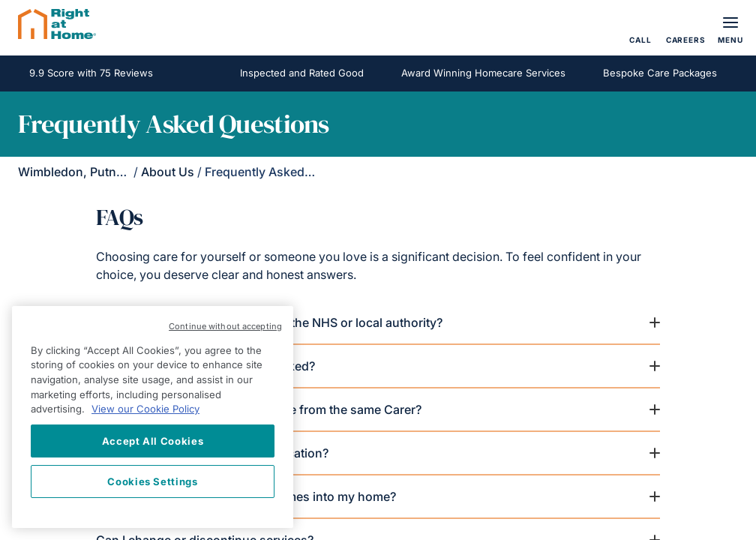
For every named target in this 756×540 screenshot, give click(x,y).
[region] (153, 417)
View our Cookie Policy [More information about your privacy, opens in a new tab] (145, 409)
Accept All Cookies (153, 441)
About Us (168, 172)
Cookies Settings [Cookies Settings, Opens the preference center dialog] (153, 481)
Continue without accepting (225, 326)
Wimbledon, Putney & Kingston (106, 172)
